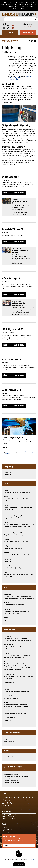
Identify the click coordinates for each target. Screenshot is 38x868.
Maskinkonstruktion (9, 664)
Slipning (6, 546)
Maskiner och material (9, 662)
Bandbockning (27, 492)
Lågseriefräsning (16, 499)
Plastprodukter (16, 613)
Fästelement (7, 566)
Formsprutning (7, 594)
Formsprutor (11, 670)
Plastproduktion (25, 611)
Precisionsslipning (18, 548)
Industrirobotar (23, 647)
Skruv (5, 568)
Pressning (6, 514)
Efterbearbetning (24, 707)
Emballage (6, 689)
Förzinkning (27, 656)
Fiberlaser (20, 526)
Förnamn (7, 845)
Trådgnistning (10, 42)
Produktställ (7, 638)
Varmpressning (7, 518)
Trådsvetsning (21, 555)
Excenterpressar (19, 666)
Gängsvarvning (19, 535)
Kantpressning (20, 492)
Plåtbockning (7, 492)
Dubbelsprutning (8, 598)
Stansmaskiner (8, 668)
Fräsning (6, 497)
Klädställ (29, 640)
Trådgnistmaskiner (16, 668)
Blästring (18, 657)
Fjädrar (16, 568)
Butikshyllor (15, 640)
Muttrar (9, 568)
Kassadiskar (24, 638)
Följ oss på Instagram (8, 818)
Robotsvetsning (15, 542)
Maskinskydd (7, 575)
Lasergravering (22, 525)
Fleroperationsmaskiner (10, 666)
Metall (4, 42)
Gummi (6, 621)
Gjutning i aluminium (9, 509)
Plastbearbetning (8, 609)
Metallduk (10, 577)
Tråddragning (7, 555)
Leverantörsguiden (14, 41)
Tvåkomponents (22, 598)
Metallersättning (14, 596)
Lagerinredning (7, 698)
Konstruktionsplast (17, 611)
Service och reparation (9, 718)
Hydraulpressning (17, 516)
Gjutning (6, 505)
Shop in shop (13, 638)
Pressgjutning (7, 508)
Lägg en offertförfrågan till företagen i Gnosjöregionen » (20, 78)
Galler (5, 573)
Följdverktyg (7, 676)
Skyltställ (18, 638)
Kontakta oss (6, 805)
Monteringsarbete (15, 705)
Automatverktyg (24, 676)
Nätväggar (13, 575)
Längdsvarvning (16, 533)
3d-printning (7, 685)
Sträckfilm (6, 605)
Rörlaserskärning (29, 525)
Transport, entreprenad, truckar (11, 711)
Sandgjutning (23, 508)
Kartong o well (7, 692)
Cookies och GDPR (7, 829)
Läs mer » (31, 860)
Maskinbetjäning (15, 647)
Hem (8, 41)
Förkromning (7, 657)
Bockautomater (24, 668)
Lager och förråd (8, 696)
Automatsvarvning (8, 533)
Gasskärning (7, 526)
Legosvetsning (7, 705)
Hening (12, 548)
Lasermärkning (14, 525)
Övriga (5, 723)
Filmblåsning (7, 603)
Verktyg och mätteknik (9, 674)
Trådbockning (14, 555)
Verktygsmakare (8, 678)
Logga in (4, 828)
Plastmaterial (18, 670)
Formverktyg (17, 676)
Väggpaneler (21, 640)
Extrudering (21, 605)
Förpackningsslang (14, 605)
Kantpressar (26, 666)
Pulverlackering (20, 656)
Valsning (25, 518)
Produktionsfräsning (26, 499)
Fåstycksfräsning (8, 499)
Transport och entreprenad (10, 713)
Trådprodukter (28, 555)
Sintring (30, 596)
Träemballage (14, 692)
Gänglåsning (21, 568)
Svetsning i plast (8, 611)
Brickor (13, 568)
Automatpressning (8, 516)
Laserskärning (7, 525)
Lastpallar (20, 692)
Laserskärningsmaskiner (19, 664)
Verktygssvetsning (23, 542)
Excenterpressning (26, 516)
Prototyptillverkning (9, 683)
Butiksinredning (8, 636)
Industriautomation (8, 645)
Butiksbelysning (8, 640)
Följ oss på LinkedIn (8, 817)
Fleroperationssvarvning (10, 535)
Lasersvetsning (8, 542)
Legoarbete (7, 703)
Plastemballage (26, 692)
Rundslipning (7, 548)
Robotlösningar (8, 647)
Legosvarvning (7, 707)
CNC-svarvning (24, 533)
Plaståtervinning (8, 613)
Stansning (21, 518)
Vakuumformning (30, 598)
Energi (5, 739)
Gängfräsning (7, 501)
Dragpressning (15, 518)
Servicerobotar (29, 649)
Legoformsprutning (15, 707)
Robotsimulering (8, 649)
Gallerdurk (27, 575)
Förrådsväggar (15, 698)
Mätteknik (31, 676)
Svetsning (6, 539)
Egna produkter (8, 720)
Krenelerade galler (20, 575)
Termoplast (7, 596)
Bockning (6, 490)
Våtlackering (13, 657)
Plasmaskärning (26, 526)
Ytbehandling (7, 653)
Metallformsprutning (23, 596)
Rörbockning (13, 492)
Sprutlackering (7, 656)
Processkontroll (21, 649)
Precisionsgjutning (15, 508)
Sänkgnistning (29, 452)
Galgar (25, 640)
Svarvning (6, 531)
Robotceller (15, 649)
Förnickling (14, 656)
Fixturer (12, 676)
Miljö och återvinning (9, 742)
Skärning (6, 522)
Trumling (23, 657)
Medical (6, 618)
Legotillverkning (23, 705)
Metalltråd (6, 553)
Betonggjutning (30, 508)
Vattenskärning (14, 526)
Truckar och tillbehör (22, 713)
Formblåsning (15, 598)
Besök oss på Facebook (9, 815)
